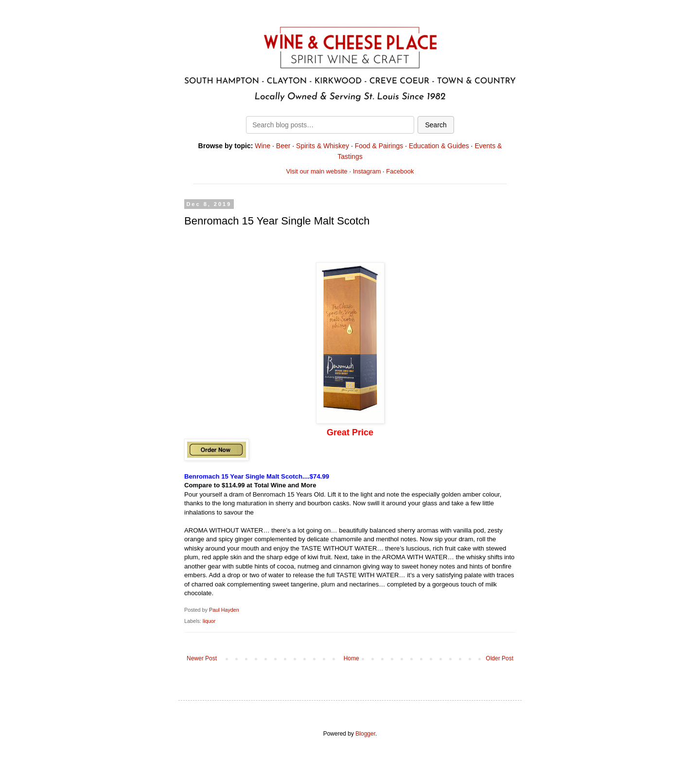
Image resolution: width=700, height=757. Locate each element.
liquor (209, 621)
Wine (262, 146)
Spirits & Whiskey (323, 146)
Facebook (400, 171)
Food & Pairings (379, 146)
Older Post (499, 658)
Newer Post (202, 658)
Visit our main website (317, 171)
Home (351, 658)
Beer (283, 146)
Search (436, 125)
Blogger (365, 734)
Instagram (367, 171)
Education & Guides (439, 146)
